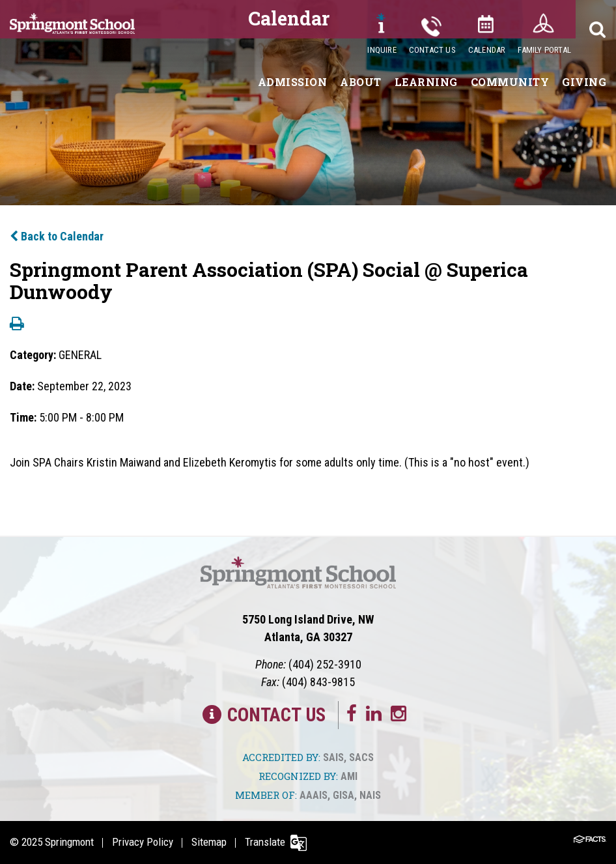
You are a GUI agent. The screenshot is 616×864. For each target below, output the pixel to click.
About (361, 82)
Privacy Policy (143, 842)
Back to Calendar (57, 236)
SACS (361, 757)
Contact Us (432, 50)
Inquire (382, 50)
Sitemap (209, 842)
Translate (265, 842)
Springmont (69, 842)
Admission (293, 82)
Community (510, 82)
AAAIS (314, 795)
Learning (426, 82)
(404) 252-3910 (325, 664)
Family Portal (544, 50)
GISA (343, 795)
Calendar (487, 50)
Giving (584, 82)
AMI (349, 776)
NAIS (370, 795)
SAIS (333, 757)
